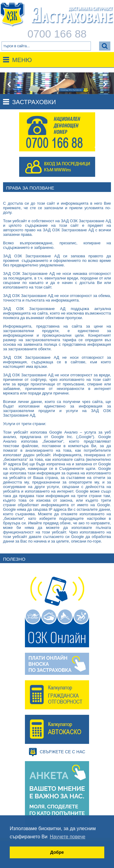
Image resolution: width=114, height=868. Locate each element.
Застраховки (34, 102)
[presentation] (9, 84)
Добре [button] (57, 852)
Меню (22, 60)
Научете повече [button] (68, 837)
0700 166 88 (57, 34)
